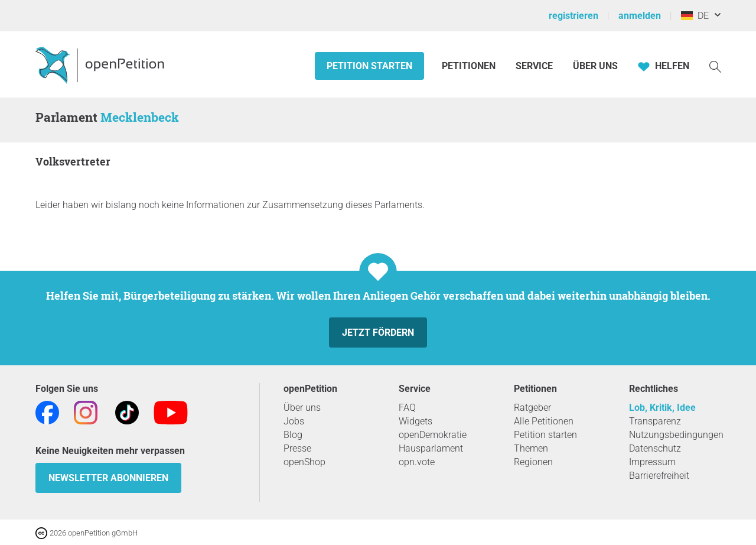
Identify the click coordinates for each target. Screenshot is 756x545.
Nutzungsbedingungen (676, 435)
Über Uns (595, 66)
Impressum (652, 462)
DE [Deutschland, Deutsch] (695, 16)
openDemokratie (433, 435)
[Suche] (715, 66)
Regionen (533, 462)
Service (534, 66)
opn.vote (417, 462)
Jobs (294, 421)
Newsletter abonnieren (108, 478)
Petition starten (369, 66)
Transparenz (655, 421)
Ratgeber (532, 408)
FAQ (407, 408)
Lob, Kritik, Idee (662, 408)
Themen (531, 448)
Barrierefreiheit (659, 476)
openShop (304, 462)
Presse (297, 448)
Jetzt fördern (378, 332)
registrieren (573, 16)
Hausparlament (431, 448)
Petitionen (470, 66)
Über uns (302, 408)
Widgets (416, 421)
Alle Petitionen (544, 421)
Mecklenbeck (140, 117)
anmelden (640, 16)
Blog (293, 435)
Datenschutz (655, 448)
